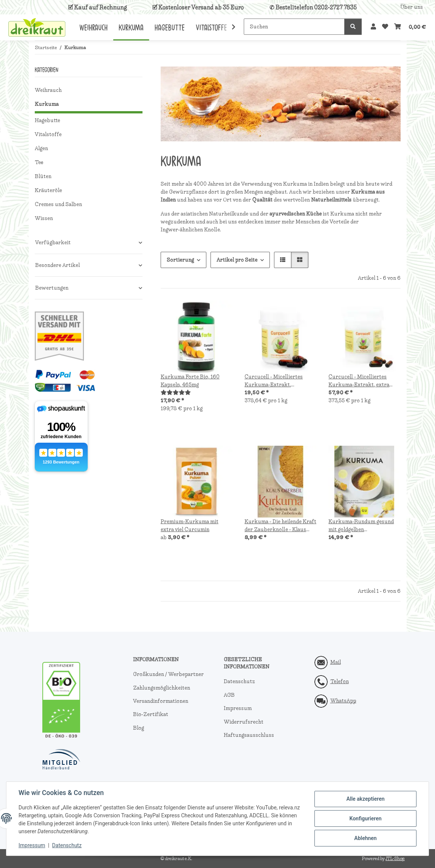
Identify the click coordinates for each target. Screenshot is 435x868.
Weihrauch (48, 90)
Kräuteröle (48, 190)
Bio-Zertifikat (151, 714)
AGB (229, 695)
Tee (39, 162)
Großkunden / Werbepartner (168, 674)
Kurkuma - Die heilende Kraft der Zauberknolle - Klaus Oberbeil (280, 525)
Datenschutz (67, 845)
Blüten (43, 176)
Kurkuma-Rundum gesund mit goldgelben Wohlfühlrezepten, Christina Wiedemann (364, 525)
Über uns (412, 7)
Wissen (44, 218)
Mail (336, 662)
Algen (41, 148)
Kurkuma (47, 104)
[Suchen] (294, 27)
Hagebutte (47, 120)
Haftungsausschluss (249, 735)
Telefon (340, 681)
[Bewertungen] (176, 393)
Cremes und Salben (58, 204)
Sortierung (180, 260)
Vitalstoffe (48, 134)
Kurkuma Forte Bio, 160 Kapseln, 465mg (190, 381)
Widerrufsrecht (244, 722)
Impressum (32, 845)
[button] (373, 27)
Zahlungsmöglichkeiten (162, 688)
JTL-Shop (395, 859)
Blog (139, 728)
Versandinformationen (161, 701)
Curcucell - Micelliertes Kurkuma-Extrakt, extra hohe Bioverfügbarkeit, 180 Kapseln (362, 381)
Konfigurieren (365, 818)
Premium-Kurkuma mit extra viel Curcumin (190, 525)
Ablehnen (365, 838)
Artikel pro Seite (237, 260)
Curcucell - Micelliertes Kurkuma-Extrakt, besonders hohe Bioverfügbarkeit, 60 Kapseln (274, 381)
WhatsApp (343, 701)
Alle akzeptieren (365, 799)
